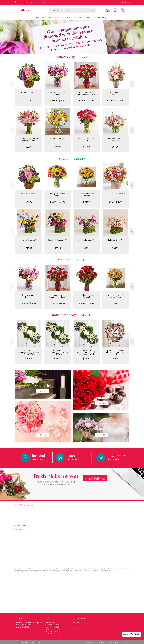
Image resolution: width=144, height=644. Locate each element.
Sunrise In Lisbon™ (29, 240)
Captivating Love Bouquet (115, 93)
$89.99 (29, 147)
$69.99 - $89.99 (115, 202)
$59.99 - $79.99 (58, 202)
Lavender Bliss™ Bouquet (115, 140)
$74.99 (58, 147)
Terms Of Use (89, 642)
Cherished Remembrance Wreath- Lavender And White (86, 352)
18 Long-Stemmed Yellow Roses (87, 195)
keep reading (23, 525)
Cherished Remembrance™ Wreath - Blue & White (29, 352)
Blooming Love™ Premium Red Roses (87, 93)
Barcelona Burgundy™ (58, 240)
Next (132, 84)
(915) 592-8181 (23, 2)
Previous (12, 84)
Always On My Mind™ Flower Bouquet (29, 140)
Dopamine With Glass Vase (86, 140)
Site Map (125, 642)
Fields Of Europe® (58, 139)
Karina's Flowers (22, 10)
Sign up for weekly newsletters (95, 478)
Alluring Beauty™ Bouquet (58, 93)
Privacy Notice (100, 642)
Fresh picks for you (56, 479)
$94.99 (86, 202)
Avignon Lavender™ (86, 240)
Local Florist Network (113, 642)
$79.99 (29, 248)
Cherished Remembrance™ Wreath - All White (58, 352)
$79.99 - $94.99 (87, 101)
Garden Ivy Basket (29, 92)
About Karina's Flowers (24, 505)
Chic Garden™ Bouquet (115, 194)
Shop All (84, 57)
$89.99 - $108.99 (87, 303)
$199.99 (29, 358)
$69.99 (87, 147)
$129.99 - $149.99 (115, 101)
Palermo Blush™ (115, 240)
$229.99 (115, 358)
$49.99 (29, 101)
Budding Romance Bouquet (87, 296)
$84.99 (115, 147)
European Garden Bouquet (58, 195)
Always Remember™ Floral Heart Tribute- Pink (115, 352)
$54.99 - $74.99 (58, 101)
